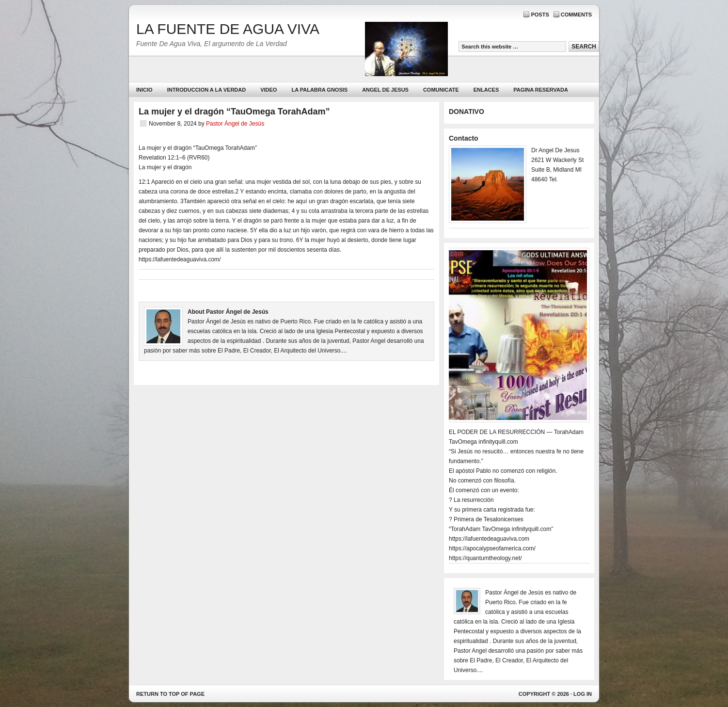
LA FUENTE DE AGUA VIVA (228, 29)
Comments (576, 15)
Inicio (144, 90)
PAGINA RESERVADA (541, 90)
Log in (583, 694)
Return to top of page (170, 694)
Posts (540, 15)
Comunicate (441, 90)
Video (269, 90)
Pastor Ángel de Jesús (235, 124)
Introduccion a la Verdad (207, 90)
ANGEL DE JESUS (385, 90)
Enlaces (486, 90)
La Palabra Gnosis (318, 92)
